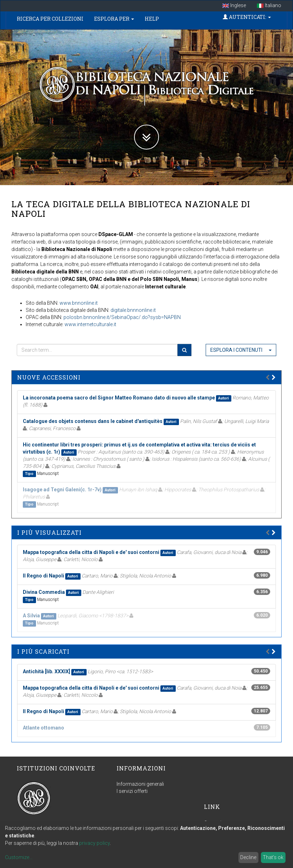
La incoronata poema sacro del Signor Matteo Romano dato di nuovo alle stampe (119, 398)
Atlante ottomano (43, 728)
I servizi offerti (132, 791)
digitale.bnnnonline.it (133, 310)
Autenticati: (247, 17)
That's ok (273, 857)
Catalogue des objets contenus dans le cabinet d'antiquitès (93, 421)
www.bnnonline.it (79, 303)
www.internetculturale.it (90, 324)
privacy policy (94, 843)
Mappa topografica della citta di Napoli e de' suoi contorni (91, 552)
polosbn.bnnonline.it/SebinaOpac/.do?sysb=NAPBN (122, 317)
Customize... (19, 857)
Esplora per (114, 19)
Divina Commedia (44, 592)
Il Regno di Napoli (43, 576)
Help (152, 19)
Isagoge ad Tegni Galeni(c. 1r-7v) (62, 490)
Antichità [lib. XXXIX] (47, 671)
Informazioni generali (140, 784)
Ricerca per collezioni (50, 19)
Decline (248, 857)
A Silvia (31, 616)
